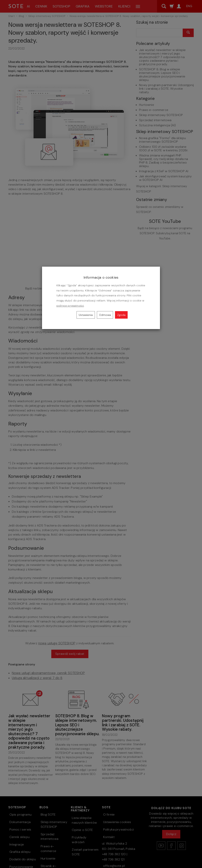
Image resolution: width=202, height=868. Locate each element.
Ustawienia (86, 315)
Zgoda (121, 315)
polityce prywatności (70, 306)
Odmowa (105, 315)
